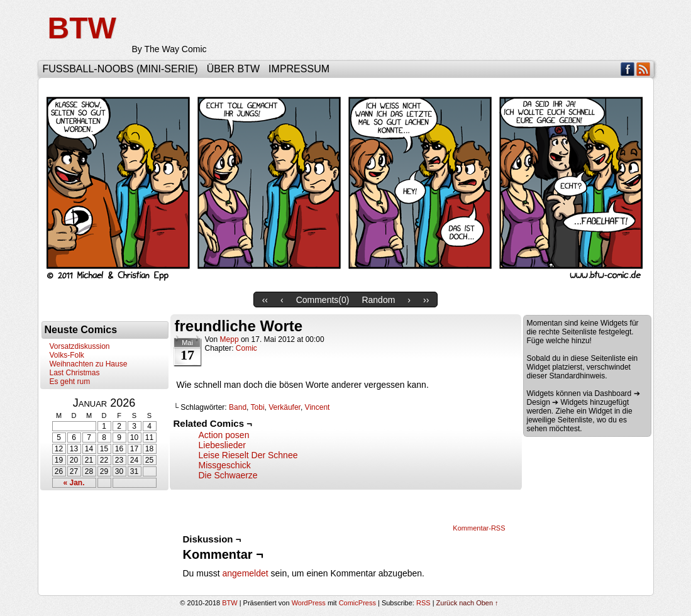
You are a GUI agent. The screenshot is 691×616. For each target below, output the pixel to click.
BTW (82, 28)
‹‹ (265, 300)
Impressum (299, 69)
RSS (644, 69)
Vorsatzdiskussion (80, 346)
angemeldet (246, 573)
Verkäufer (285, 407)
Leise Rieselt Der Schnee (248, 455)
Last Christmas (75, 373)
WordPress (309, 603)
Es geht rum (70, 382)
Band (238, 407)
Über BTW (233, 69)
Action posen (224, 435)
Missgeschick (225, 465)
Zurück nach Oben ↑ (467, 603)
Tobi (258, 407)
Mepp (229, 339)
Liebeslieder (223, 445)
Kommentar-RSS (479, 528)
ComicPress (357, 603)
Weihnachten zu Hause (89, 364)
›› (426, 300)
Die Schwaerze (228, 475)
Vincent (318, 407)
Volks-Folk (67, 355)
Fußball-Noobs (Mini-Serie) (120, 69)
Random (378, 300)
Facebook (628, 69)
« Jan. (74, 483)
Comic (246, 348)
